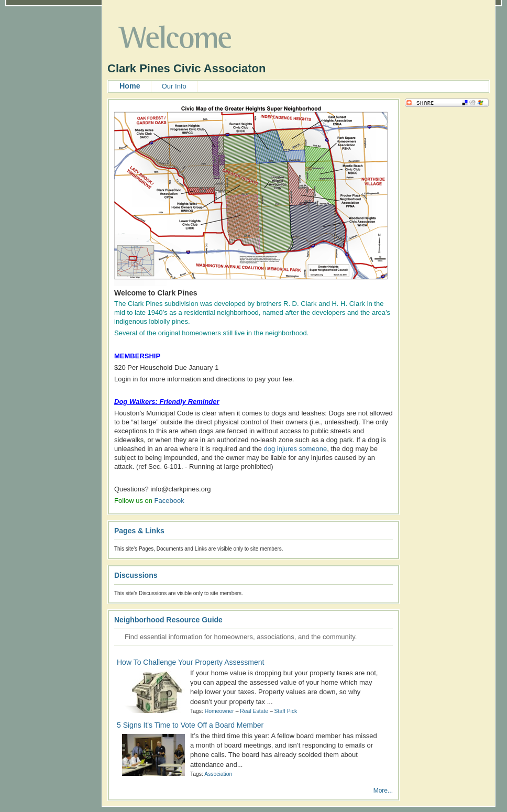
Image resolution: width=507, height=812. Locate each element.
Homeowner (219, 711)
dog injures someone (295, 449)
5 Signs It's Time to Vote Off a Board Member (190, 725)
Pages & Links (139, 531)
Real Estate (254, 711)
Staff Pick (286, 711)
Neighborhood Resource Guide (168, 620)
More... (383, 791)
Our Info (174, 86)
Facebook (169, 501)
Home (130, 86)
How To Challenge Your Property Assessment (190, 662)
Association (218, 774)
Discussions (136, 575)
